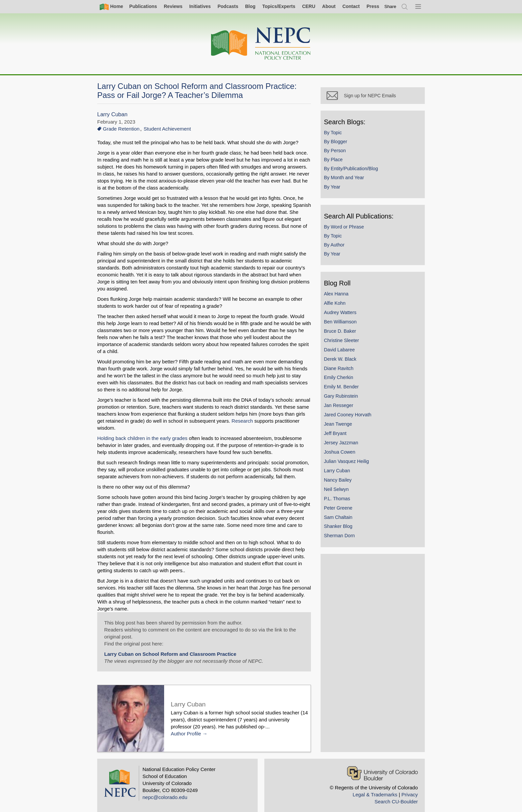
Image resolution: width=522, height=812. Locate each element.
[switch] (391, 6)
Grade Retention (121, 129)
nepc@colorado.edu (165, 790)
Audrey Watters (348, 319)
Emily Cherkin (346, 385)
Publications (143, 6)
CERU (309, 6)
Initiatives (200, 6)
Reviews (173, 6)
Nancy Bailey (345, 487)
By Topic (341, 140)
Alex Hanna (344, 301)
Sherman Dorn (347, 543)
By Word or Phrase (352, 234)
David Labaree (347, 357)
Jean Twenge (346, 431)
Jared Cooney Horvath (355, 422)
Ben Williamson (348, 329)
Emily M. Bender (349, 394)
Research (234, 421)
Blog (250, 6)
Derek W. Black (348, 366)
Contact (351, 6)
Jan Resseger (346, 413)
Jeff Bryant (343, 440)
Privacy (410, 788)
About (329, 6)
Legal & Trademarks (375, 788)
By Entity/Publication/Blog (359, 176)
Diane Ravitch (346, 375)
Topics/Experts (279, 6)
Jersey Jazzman (349, 450)
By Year (340, 194)
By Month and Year (352, 185)
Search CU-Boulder (396, 795)
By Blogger (343, 149)
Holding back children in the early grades (142, 431)
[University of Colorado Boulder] (382, 766)
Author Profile (186, 727)
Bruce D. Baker (348, 338)
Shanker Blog (346, 534)
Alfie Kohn (342, 310)
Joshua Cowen (347, 459)
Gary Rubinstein (349, 403)
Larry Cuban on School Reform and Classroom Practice (170, 647)
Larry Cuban (112, 114)
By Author (342, 252)
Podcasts (228, 6)
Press (373, 6)
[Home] (261, 44)
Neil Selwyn (344, 496)
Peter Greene (346, 515)
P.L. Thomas (345, 506)
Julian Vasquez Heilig (354, 468)
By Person (343, 158)
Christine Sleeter (349, 347)
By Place (341, 167)
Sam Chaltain (346, 524)
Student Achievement (167, 129)
